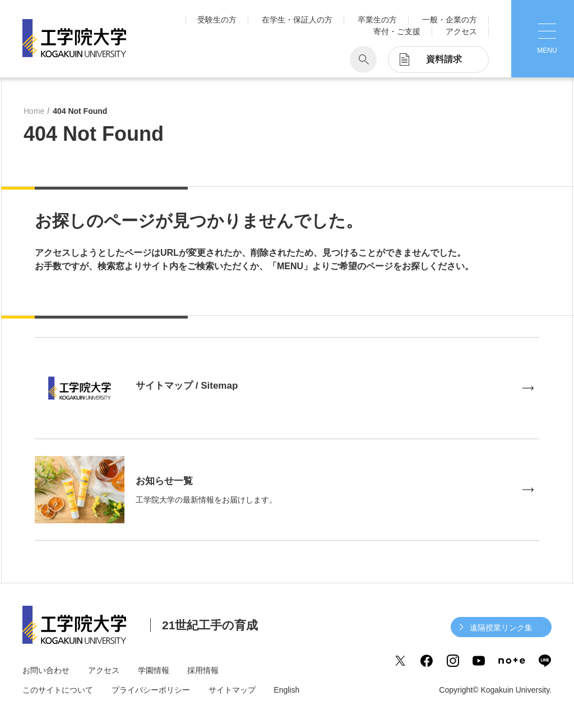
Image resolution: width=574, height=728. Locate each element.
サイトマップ (232, 690)
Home (34, 111)
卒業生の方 (377, 20)
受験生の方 (217, 20)
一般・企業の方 (450, 20)
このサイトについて (58, 690)
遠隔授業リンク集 (501, 628)
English (286, 690)
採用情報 (203, 670)
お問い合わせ (46, 670)
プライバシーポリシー (151, 690)
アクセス (461, 31)
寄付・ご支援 (397, 31)
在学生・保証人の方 (297, 20)
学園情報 (154, 670)
